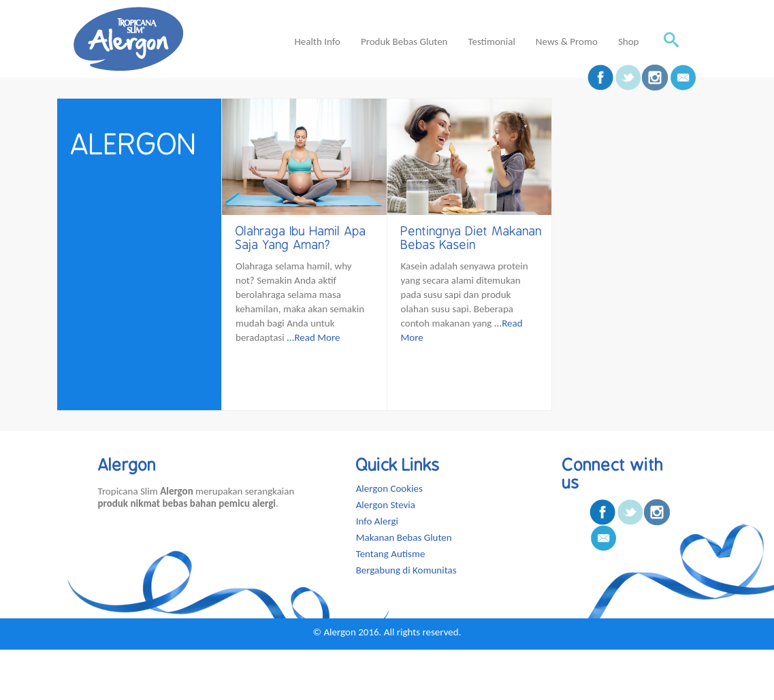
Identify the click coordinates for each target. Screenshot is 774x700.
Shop (629, 41)
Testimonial (491, 41)
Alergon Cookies (389, 488)
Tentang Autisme (391, 554)
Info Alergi (377, 521)
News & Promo (567, 41)
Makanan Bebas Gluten (404, 537)
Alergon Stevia (386, 505)
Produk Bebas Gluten (404, 41)
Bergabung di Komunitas (406, 570)
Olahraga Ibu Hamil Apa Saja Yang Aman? (301, 238)
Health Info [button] (317, 41)
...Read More (313, 337)
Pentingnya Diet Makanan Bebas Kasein (471, 238)
